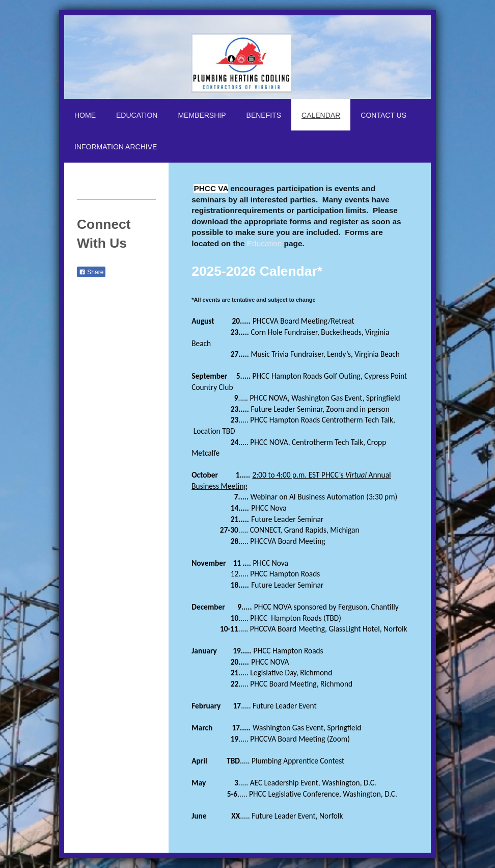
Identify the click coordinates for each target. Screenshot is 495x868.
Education (264, 243)
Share (91, 272)
